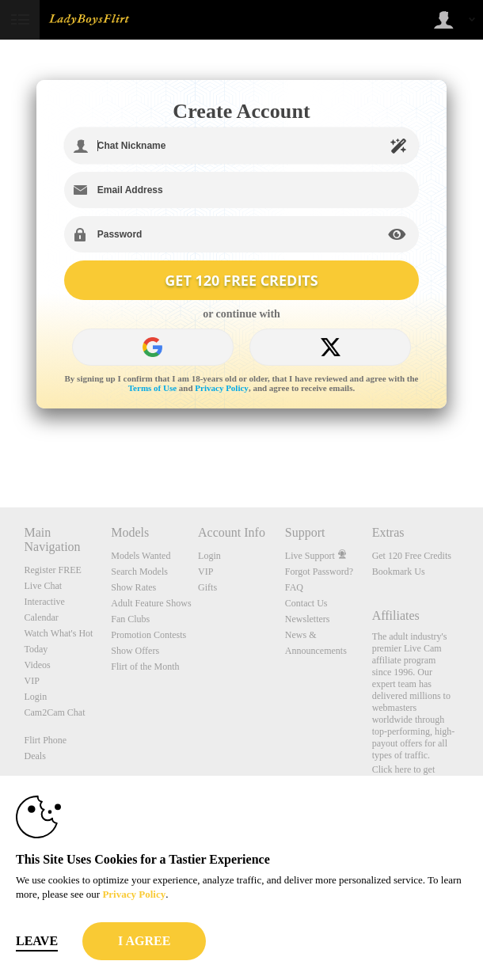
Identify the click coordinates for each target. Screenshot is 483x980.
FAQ (294, 587)
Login (36, 697)
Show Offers (135, 651)
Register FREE (53, 570)
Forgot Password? (319, 572)
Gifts (207, 587)
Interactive (45, 602)
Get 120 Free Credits (412, 556)
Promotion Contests (148, 635)
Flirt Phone (46, 740)
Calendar (42, 617)
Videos (38, 665)
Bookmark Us (399, 572)
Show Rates (133, 587)
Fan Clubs (130, 619)
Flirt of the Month (145, 667)
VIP (32, 681)
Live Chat (44, 586)
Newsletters (308, 619)
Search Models (139, 572)
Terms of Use (152, 388)
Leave (37, 941)
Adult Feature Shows (151, 603)
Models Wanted (141, 556)
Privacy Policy (222, 388)
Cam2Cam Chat (55, 712)
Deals (35, 756)
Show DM (0, 448)
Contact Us (306, 603)
